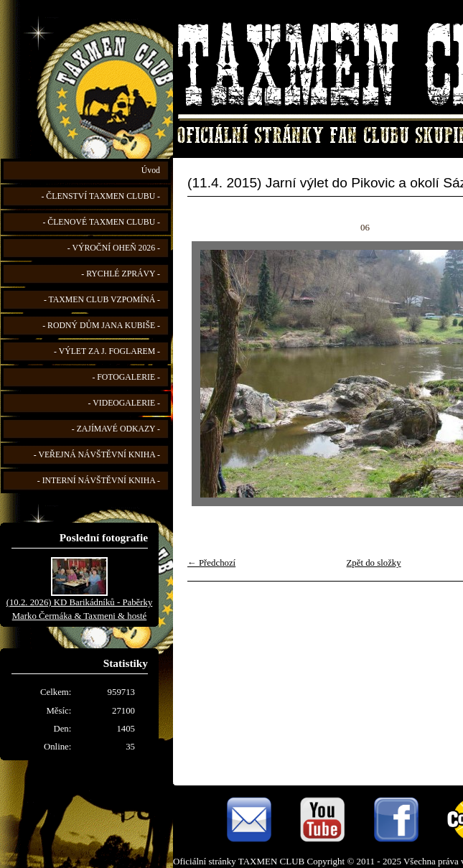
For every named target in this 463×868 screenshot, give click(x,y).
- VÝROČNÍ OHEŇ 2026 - (114, 248)
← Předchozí (211, 563)
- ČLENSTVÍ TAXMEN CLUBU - (100, 196)
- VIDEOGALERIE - (124, 403)
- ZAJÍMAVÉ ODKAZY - (116, 429)
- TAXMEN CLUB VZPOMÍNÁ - (102, 300)
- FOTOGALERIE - (126, 377)
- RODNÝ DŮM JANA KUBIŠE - (101, 326)
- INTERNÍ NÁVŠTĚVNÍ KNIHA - (99, 481)
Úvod (151, 171)
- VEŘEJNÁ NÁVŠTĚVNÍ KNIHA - (97, 455)
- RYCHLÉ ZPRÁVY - (121, 274)
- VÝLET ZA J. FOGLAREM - (107, 351)
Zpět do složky (374, 563)
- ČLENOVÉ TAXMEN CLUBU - (101, 222)
